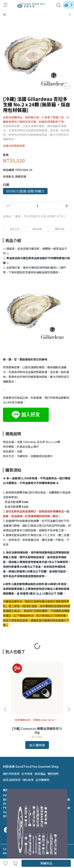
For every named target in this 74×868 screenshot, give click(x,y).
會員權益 (40, 774)
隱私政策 (28, 780)
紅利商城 (27, 774)
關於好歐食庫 (11, 774)
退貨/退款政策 (12, 780)
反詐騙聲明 (42, 780)
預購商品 (46, 863)
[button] (69, 709)
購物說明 (53, 774)
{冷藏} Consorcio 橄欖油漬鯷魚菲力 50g (37, 730)
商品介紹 (14, 229)
